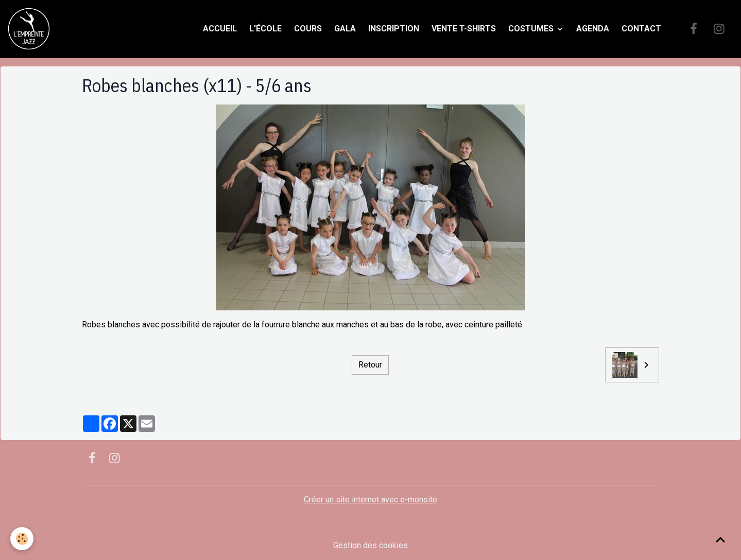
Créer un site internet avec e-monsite (370, 500)
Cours (308, 29)
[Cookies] (22, 539)
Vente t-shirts (464, 29)
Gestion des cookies (370, 545)
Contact (641, 29)
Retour (370, 365)
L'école (265, 29)
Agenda (593, 29)
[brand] (31, 29)
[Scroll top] (720, 539)
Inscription (394, 29)
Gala (345, 29)
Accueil (220, 29)
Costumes (532, 29)
